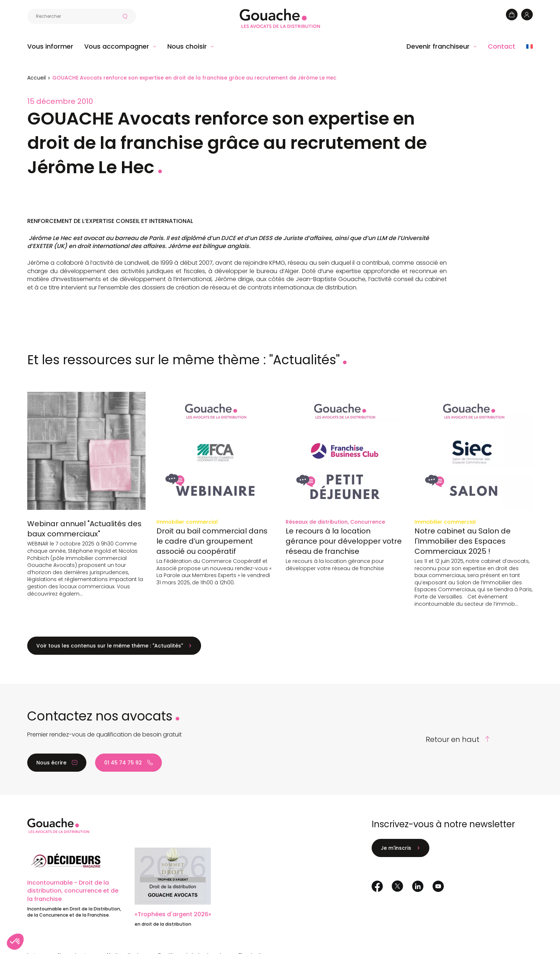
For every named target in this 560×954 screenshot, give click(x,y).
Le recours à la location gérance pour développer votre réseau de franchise (344, 541)
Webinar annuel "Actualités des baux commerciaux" (84, 529)
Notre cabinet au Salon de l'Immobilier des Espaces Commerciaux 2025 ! (463, 541)
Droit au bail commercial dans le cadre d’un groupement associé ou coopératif (212, 541)
